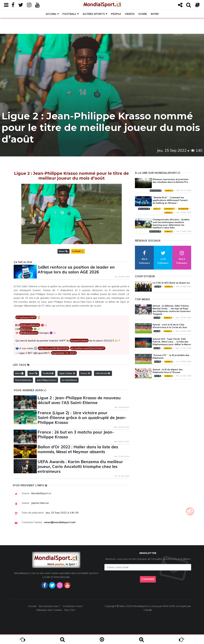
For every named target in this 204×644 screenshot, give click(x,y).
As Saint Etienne (69, 380)
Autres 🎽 (157, 209)
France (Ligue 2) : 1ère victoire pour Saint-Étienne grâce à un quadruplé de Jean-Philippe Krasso (82, 418)
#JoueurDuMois (79, 341)
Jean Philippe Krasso (47, 380)
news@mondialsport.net (60, 522)
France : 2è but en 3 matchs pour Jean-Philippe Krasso (76, 434)
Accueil (51, 14)
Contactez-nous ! (73, 606)
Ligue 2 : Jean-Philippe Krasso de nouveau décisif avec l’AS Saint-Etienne (79, 400)
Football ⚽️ (78, 251)
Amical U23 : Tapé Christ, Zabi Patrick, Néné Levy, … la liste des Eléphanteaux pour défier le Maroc (172, 342)
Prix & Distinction (23, 380)
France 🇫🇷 (85, 373)
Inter (155, 14)
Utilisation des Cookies (49, 610)
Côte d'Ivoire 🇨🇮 (103, 373)
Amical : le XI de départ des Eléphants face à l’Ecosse (168, 371)
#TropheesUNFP (26, 317)
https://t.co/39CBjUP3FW (54, 348)
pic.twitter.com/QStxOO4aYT (88, 348)
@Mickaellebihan (30, 325)
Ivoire (143, 14)
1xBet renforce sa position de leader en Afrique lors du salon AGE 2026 (76, 269)
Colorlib (148, 610)
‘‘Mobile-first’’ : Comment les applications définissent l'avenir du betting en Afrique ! (170, 200)
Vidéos (130, 14)
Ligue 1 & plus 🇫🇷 (67, 373)
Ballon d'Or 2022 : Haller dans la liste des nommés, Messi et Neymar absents (78, 449)
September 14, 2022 (64, 353)
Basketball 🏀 (183, 209)
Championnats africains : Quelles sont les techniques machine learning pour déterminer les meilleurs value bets (171, 224)
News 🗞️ (63, 251)
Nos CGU (70, 610)
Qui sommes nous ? (50, 606)
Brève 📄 (19, 373)
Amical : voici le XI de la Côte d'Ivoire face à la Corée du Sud (170, 326)
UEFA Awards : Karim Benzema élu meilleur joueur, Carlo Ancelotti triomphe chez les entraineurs (80, 466)
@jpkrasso (26, 329)
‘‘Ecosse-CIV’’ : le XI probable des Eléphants (171, 357)
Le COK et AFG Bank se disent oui (171, 283)
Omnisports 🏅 (169, 209)
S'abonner (148, 579)
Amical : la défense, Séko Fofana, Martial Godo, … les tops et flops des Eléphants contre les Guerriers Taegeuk (172, 310)
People (116, 14)
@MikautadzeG (29, 333)
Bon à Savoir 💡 (156, 191)
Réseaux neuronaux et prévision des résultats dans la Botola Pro (171, 181)
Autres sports (94, 14)
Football (69, 14)
